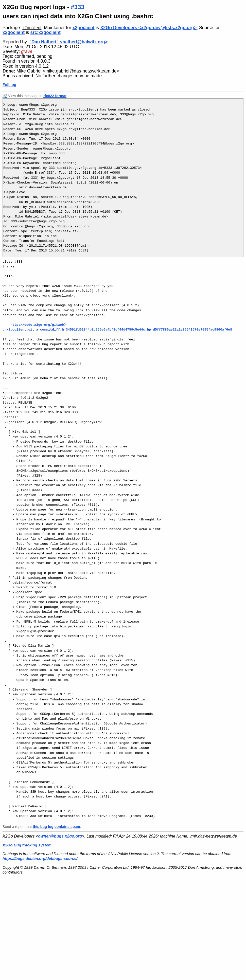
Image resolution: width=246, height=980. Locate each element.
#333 (77, 7)
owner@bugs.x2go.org (60, 836)
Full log (9, 85)
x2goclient (32, 28)
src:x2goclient (46, 32)
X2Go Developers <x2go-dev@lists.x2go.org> (148, 28)
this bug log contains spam (56, 827)
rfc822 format (55, 96)
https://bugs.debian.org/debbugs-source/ (40, 858)
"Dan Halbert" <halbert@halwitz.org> (69, 42)
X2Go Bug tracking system (27, 845)
